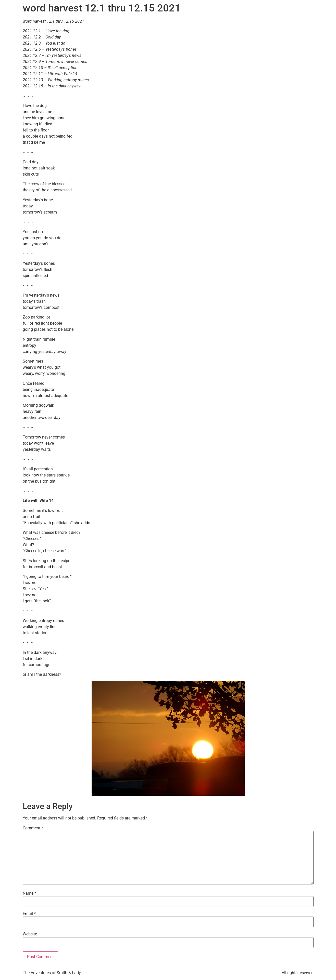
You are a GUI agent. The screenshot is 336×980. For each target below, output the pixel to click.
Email (29, 914)
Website (30, 934)
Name (29, 893)
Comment (33, 828)
